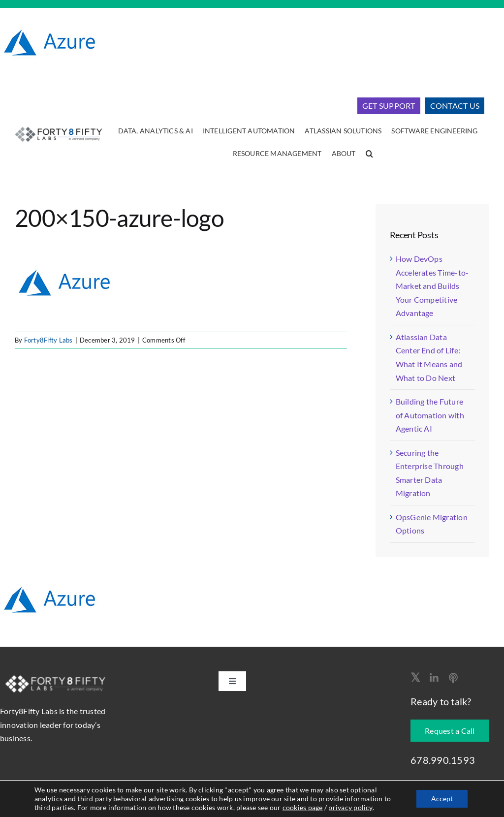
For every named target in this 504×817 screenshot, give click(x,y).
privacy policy (350, 807)
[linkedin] (434, 678)
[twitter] (415, 677)
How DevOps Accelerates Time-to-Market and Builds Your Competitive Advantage (432, 286)
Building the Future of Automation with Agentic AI (430, 415)
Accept (442, 799)
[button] (369, 154)
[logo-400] (59, 127)
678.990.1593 (443, 760)
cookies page (303, 807)
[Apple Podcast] (453, 678)
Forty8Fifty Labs (48, 340)
